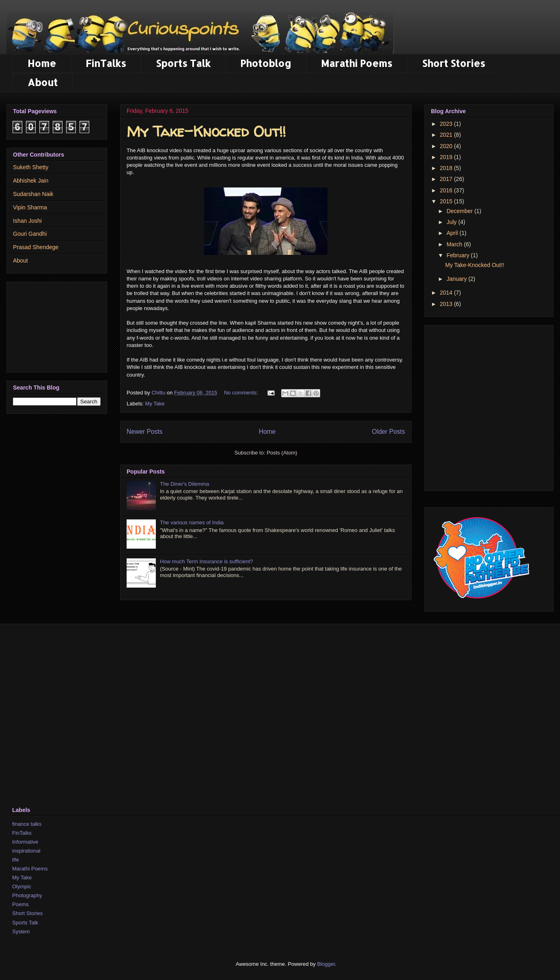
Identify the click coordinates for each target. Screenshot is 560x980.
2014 (447, 293)
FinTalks (106, 63)
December (460, 211)
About (43, 82)
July (452, 222)
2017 (447, 179)
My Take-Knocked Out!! (206, 131)
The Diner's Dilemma (184, 484)
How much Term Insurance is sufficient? (206, 561)
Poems (20, 904)
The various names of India (192, 522)
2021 (447, 135)
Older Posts (389, 432)
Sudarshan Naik (33, 194)
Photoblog (266, 63)
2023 (447, 124)
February (459, 255)
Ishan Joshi (27, 221)
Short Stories (454, 63)
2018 (447, 168)
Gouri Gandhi (30, 234)
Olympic (22, 886)
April (453, 233)
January (457, 279)
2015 (447, 201)
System (21, 932)
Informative (25, 842)
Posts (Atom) (282, 453)
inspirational (26, 851)
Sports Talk (183, 63)
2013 (447, 304)
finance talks (27, 824)
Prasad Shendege (36, 247)
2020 (447, 146)
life (16, 860)
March (455, 244)
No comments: (242, 393)
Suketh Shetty (31, 167)
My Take (22, 878)
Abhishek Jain (31, 181)
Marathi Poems (357, 63)
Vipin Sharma (30, 207)
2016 (447, 190)
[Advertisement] (57, 325)
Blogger (326, 964)
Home (42, 63)
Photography (27, 895)
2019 (447, 157)
